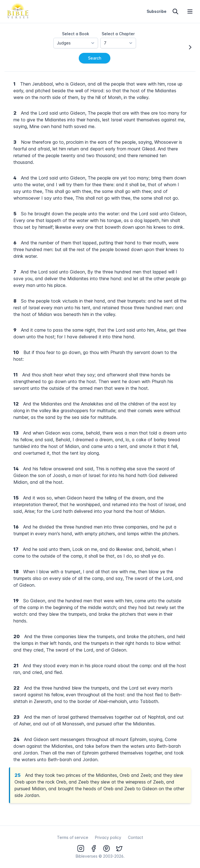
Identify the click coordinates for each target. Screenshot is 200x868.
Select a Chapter (118, 34)
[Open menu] (190, 11)
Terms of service (73, 837)
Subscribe (157, 11)
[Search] (175, 11)
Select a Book (76, 34)
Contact (135, 837)
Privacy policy (108, 837)
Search (95, 58)
